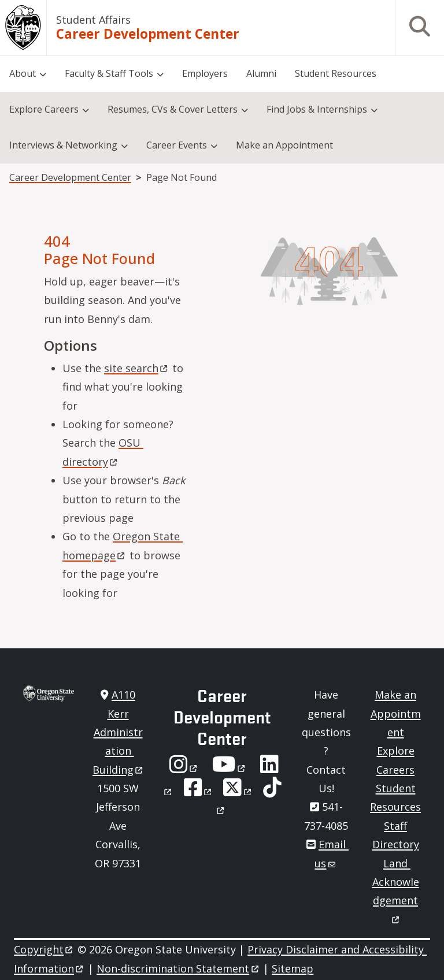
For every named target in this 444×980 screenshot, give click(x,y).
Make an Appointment (396, 713)
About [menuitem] (23, 73)
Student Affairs (93, 20)
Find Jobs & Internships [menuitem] (317, 109)
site (137, 368)
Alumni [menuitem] (261, 73)
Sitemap (293, 968)
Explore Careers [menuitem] (44, 109)
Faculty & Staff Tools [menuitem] (109, 73)
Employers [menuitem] (205, 73)
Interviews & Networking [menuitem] (63, 145)
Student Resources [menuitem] (336, 73)
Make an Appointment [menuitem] (284, 145)
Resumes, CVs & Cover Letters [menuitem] (173, 109)
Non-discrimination (178, 968)
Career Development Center (148, 34)
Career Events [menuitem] (177, 145)
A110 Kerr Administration (119, 732)
